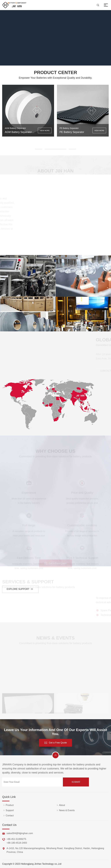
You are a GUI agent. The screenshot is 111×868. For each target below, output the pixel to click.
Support (8, 810)
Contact (8, 816)
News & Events (65, 810)
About (60, 805)
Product (8, 805)
